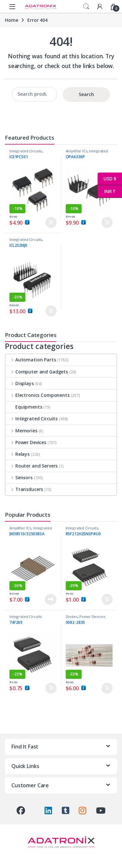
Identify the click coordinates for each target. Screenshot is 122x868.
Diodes (72, 616)
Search (86, 7)
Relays (18, 454)
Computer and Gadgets (37, 372)
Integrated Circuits (26, 151)
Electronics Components (38, 395)
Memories (21, 431)
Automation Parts (31, 360)
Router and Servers (32, 466)
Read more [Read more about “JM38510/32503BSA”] (51, 599)
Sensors (19, 477)
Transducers (24, 489)
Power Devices (26, 442)
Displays (20, 383)
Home (11, 20)
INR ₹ (107, 192)
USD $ (107, 179)
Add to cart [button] (51, 222)
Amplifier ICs (77, 151)
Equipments (24, 407)
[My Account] (100, 6)
